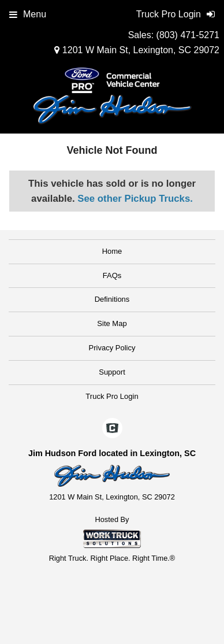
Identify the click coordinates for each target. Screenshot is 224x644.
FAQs (112, 275)
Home (112, 251)
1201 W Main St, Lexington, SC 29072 (137, 50)
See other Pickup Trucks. (135, 199)
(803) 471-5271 (188, 35)
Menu (28, 14)
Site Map (112, 323)
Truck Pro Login (112, 396)
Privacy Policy (112, 348)
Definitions (112, 299)
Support (112, 372)
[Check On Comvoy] (112, 430)
